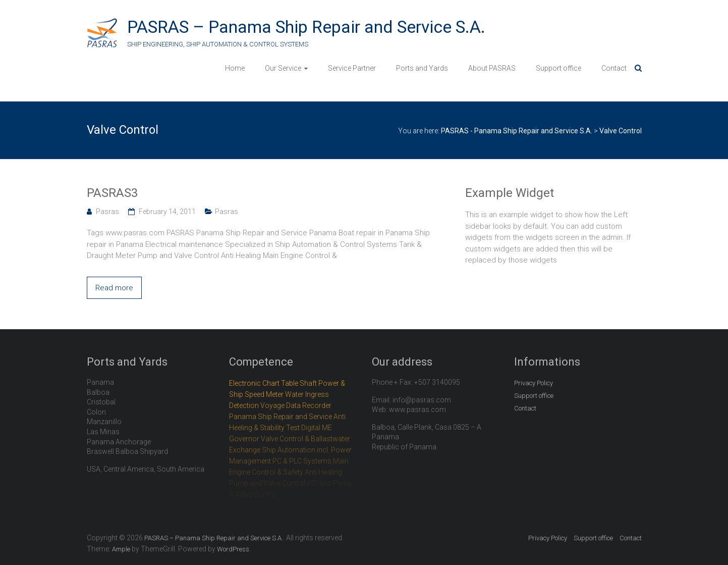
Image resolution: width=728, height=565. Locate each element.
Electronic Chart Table (264, 383)
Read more (114, 288)
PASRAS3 (112, 193)
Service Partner (352, 68)
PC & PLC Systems (302, 461)
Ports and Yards (422, 68)
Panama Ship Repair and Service (281, 417)
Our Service (283, 68)
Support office (558, 68)
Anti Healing (323, 472)
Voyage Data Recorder (296, 405)
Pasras (107, 212)
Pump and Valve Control (267, 483)
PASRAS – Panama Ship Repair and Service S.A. (306, 27)
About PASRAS (492, 68)
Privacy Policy (534, 383)
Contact (614, 68)
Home (235, 68)
